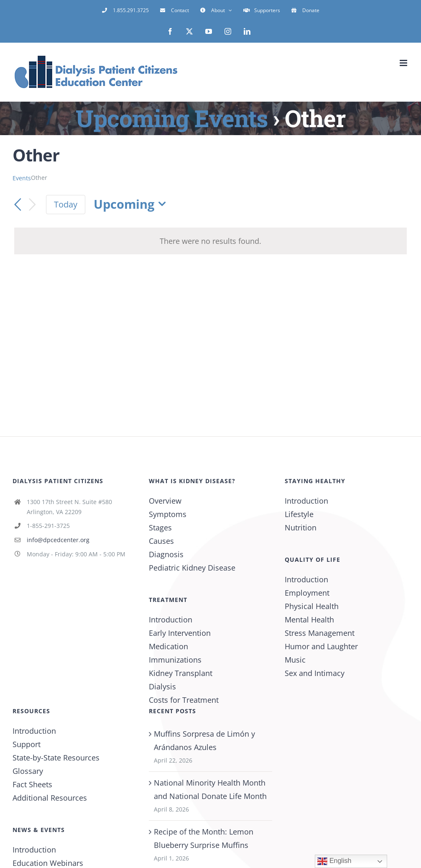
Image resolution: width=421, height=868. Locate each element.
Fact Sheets (32, 784)
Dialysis (162, 686)
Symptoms (168, 514)
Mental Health (309, 620)
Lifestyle (299, 514)
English (334, 861)
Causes (161, 541)
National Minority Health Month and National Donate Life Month (210, 789)
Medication (168, 646)
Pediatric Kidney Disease (192, 568)
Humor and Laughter (321, 646)
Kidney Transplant (181, 673)
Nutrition (301, 527)
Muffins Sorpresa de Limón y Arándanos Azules (204, 740)
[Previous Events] (18, 205)
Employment (307, 593)
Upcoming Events (172, 118)
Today (66, 204)
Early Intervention (180, 633)
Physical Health (312, 606)
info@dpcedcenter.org (58, 540)
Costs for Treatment (184, 700)
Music (295, 660)
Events (22, 178)
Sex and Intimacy (315, 673)
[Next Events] (33, 205)
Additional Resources (50, 798)
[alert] (210, 241)
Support (27, 744)
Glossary (28, 771)
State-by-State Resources (56, 758)
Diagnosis (166, 554)
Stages (160, 527)
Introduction (171, 620)
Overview (165, 501)
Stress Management (320, 633)
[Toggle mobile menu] (404, 63)
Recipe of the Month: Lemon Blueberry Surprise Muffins (204, 838)
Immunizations (175, 660)
